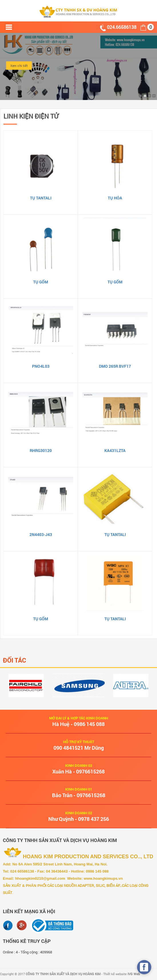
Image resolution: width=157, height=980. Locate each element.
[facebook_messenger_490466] (144, 967)
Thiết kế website (122, 974)
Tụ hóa (115, 198)
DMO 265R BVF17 (115, 366)
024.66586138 (122, 27)
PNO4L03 (41, 366)
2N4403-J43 (41, 534)
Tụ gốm (41, 282)
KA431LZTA (115, 450)
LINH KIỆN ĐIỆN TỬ (31, 116)
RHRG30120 (41, 450)
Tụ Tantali (41, 198)
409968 (46, 952)
